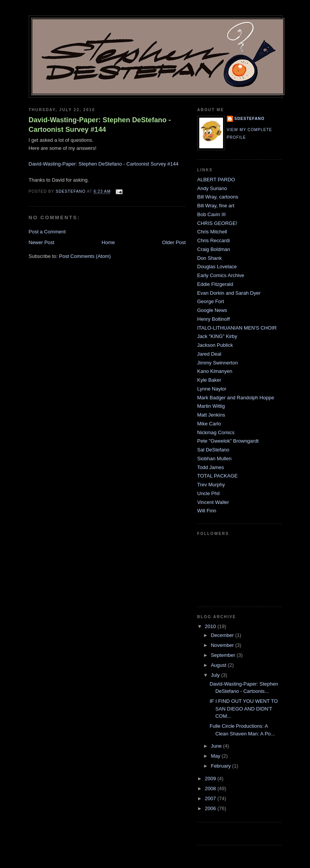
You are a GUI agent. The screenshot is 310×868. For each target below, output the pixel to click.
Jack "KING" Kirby (217, 336)
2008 (211, 788)
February (221, 766)
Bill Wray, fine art (216, 206)
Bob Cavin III (212, 214)
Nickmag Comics (216, 432)
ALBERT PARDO (216, 180)
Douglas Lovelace (217, 267)
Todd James (211, 467)
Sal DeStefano (213, 450)
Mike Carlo (209, 424)
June (217, 746)
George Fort (211, 301)
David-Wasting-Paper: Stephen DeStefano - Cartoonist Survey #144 (100, 125)
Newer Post (42, 242)
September (224, 655)
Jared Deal (209, 354)
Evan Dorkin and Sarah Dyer (229, 293)
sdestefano (250, 119)
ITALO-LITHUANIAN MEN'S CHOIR (237, 328)
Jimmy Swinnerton (218, 363)
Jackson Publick (215, 345)
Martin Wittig (211, 406)
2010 (211, 626)
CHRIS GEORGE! (217, 223)
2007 (211, 798)
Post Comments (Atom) (85, 256)
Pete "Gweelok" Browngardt (228, 441)
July (216, 675)
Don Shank (210, 258)
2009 (211, 779)
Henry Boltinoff (214, 319)
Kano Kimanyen (215, 371)
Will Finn (207, 511)
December (223, 635)
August (219, 665)
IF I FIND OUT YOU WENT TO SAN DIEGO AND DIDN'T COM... (244, 709)
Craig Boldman (214, 249)
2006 (211, 808)
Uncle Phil (209, 493)
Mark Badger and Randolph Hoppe (236, 398)
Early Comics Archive (221, 275)
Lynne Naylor (212, 389)
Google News (212, 310)
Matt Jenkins (211, 415)
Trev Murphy (211, 485)
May (216, 756)
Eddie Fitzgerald (215, 284)
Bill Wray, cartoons (218, 197)
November (223, 645)
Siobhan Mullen (215, 459)
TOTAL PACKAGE (218, 476)
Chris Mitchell (212, 232)
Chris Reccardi (214, 240)
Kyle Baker (209, 380)
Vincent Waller (213, 502)
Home (108, 242)
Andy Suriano (212, 188)
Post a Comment (47, 232)
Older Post (174, 242)
